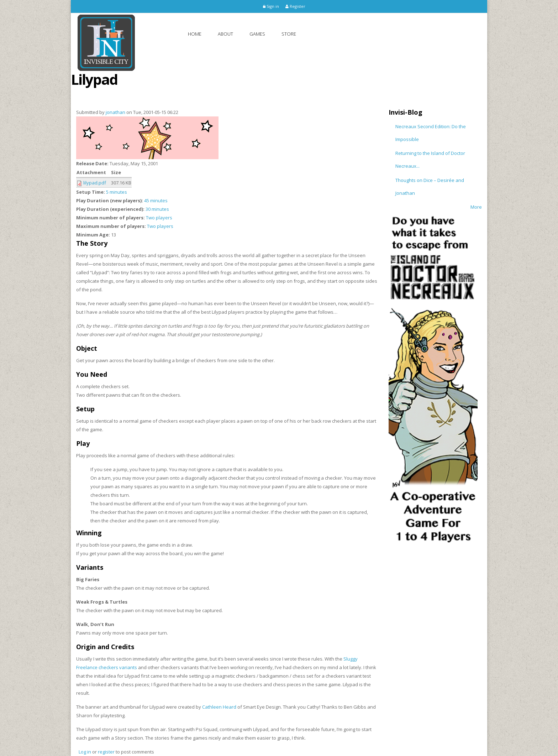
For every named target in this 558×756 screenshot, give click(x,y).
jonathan (115, 112)
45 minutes (156, 200)
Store (289, 34)
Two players (159, 218)
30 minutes (157, 209)
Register (295, 6)
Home (195, 34)
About (225, 34)
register (106, 752)
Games (257, 34)
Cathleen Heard (219, 707)
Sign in (271, 6)
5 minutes (117, 192)
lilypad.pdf (95, 183)
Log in (85, 752)
